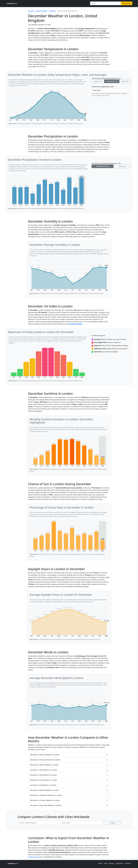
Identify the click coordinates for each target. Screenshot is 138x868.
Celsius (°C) (98, 81)
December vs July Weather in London (43, 785)
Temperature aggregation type (103, 87)
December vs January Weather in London (45, 755)
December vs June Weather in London (44, 780)
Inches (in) (122, 166)
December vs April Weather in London (44, 770)
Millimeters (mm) (103, 166)
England (52, 11)
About (100, 863)
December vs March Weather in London (44, 765)
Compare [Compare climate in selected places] (112, 823)
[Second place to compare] (82, 823)
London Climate (34, 857)
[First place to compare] (39, 823)
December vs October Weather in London (45, 800)
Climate (31, 11)
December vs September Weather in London (46, 795)
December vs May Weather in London (43, 775)
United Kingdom (41, 11)
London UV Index (76, 324)
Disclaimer (119, 863)
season (12, 3)
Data (106, 863)
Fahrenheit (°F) (112, 81)
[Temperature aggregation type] (111, 90)
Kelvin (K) (125, 81)
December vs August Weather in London (45, 790)
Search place (127, 3)
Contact (128, 863)
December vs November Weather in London (46, 805)
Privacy (112, 863)
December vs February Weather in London (45, 760)
